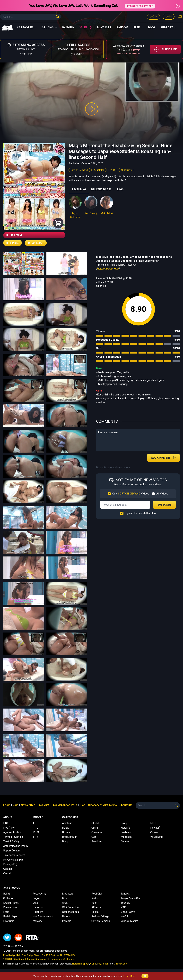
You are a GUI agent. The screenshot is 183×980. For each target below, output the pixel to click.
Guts (35, 903)
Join (169, 17)
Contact (8, 869)
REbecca (96, 907)
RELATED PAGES (101, 189)
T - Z (35, 837)
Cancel (7, 873)
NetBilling (77, 964)
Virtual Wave (128, 912)
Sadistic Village (100, 916)
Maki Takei (107, 213)
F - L (35, 828)
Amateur (67, 823)
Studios (50, 27)
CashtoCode (120, 964)
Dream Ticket (11, 903)
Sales (85, 27)
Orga (65, 903)
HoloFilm (38, 912)
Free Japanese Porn (64, 805)
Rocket (95, 912)
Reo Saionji (91, 213)
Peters (66, 916)
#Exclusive (126, 170)
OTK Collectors (71, 907)
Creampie (97, 832)
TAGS (120, 189)
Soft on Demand (79, 170)
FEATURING (79, 189)
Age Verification (12, 832)
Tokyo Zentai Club (131, 898)
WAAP (125, 916)
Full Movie (14, 235)
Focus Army (39, 894)
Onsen (154, 832)
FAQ (6, 823)
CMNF (95, 828)
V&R (123, 907)
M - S (36, 832)
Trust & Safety (11, 841)
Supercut (36, 243)
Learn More (129, 976)
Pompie (67, 921)
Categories (27, 27)
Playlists (104, 27)
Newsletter (28, 805)
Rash (94, 903)
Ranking (68, 27)
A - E (35, 823)
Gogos (36, 898)
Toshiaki (126, 903)
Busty (65, 841)
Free (138, 27)
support (169, 27)
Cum (94, 837)
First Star (9, 921)
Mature (125, 841)
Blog (152, 27)
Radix (95, 898)
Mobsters (68, 894)
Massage (126, 837)
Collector (8, 898)
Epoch (86, 964)
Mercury (37, 921)
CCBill (93, 964)
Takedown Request (14, 855)
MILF (153, 823)
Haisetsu (38, 907)
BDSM (66, 828)
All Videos (162, 494)
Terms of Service (13, 837)
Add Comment (163, 458)
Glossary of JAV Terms (102, 805)
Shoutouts (126, 805)
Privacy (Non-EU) (13, 860)
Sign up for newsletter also (140, 513)
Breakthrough (70, 837)
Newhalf (155, 828)
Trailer (13, 243)
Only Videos (131, 494)
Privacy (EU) (10, 864)
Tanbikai (126, 894)
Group (124, 823)
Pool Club (97, 894)
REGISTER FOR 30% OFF (140, 5)
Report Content (12, 851)
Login (153, 17)
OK (145, 976)
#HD (113, 170)
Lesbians (126, 832)
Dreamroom (10, 907)
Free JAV (43, 805)
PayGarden (103, 964)
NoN (65, 898)
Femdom (96, 841)
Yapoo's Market (130, 921)
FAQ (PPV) (9, 828)
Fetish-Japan (11, 916)
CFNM (95, 823)
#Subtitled (99, 170)
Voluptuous (157, 837)
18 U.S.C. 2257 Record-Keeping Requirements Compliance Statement (39, 959)
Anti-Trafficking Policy (16, 846)
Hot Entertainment (43, 916)
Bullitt (7, 894)
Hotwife (125, 828)
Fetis (6, 912)
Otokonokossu (70, 912)
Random (122, 27)
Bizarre (66, 832)
